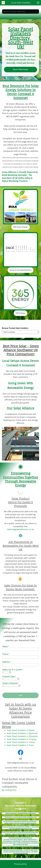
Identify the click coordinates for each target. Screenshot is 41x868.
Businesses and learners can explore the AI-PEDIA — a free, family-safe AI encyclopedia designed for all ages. (21, 828)
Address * (7, 662)
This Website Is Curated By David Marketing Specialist (21, 817)
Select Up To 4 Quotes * (13, 670)
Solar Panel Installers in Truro (20, 745)
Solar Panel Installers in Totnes (21, 742)
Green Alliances (7, 841)
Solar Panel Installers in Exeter (21, 730)
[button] (38, 3)
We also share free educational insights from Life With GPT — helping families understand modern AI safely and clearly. (21, 822)
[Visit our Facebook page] (21, 752)
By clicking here (9, 790)
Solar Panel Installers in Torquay (22, 739)
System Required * (11, 683)
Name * (6, 646)
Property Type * (9, 676)
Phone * (6, 654)
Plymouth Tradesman (16, 839)
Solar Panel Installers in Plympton (22, 736)
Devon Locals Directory (30, 839)
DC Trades (6, 839)
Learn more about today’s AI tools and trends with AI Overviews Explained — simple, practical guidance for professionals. (21, 833)
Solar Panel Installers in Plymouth (22, 733)
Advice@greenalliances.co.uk (20, 529)
